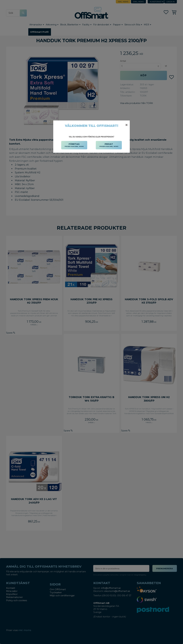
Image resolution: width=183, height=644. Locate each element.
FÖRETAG (74, 145)
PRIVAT (109, 145)
